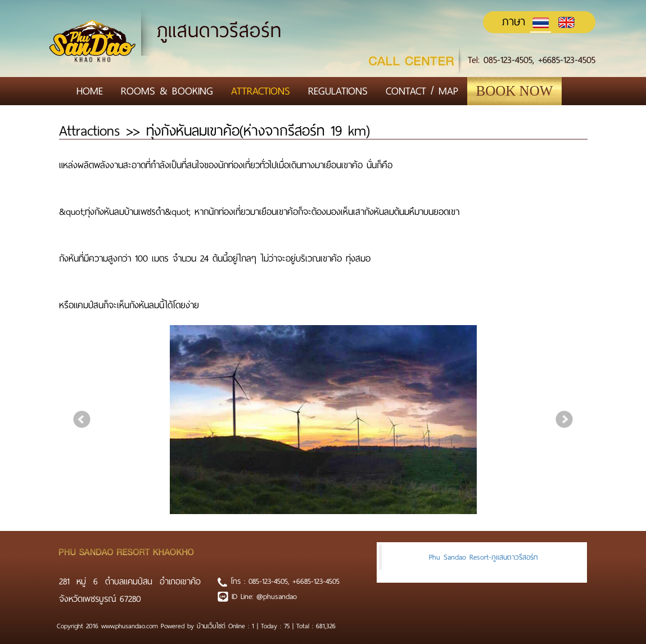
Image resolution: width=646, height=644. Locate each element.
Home (90, 91)
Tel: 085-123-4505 (500, 60)
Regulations (338, 91)
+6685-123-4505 (567, 60)
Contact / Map (422, 91)
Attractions (261, 91)
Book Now (515, 91)
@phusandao (277, 596)
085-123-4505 (268, 581)
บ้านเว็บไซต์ (213, 626)
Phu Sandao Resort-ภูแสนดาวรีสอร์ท (483, 557)
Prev (82, 420)
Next (564, 420)
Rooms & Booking (167, 91)
